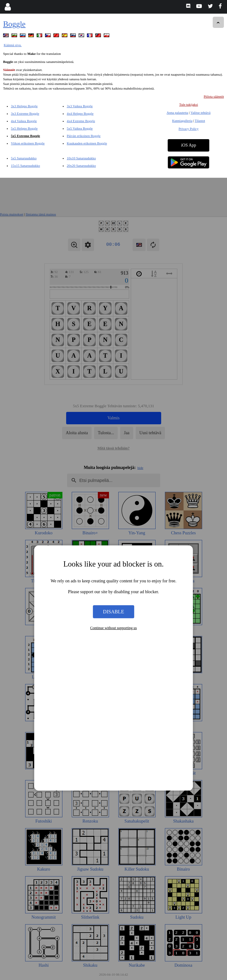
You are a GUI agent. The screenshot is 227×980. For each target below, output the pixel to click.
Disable (114, 434)
